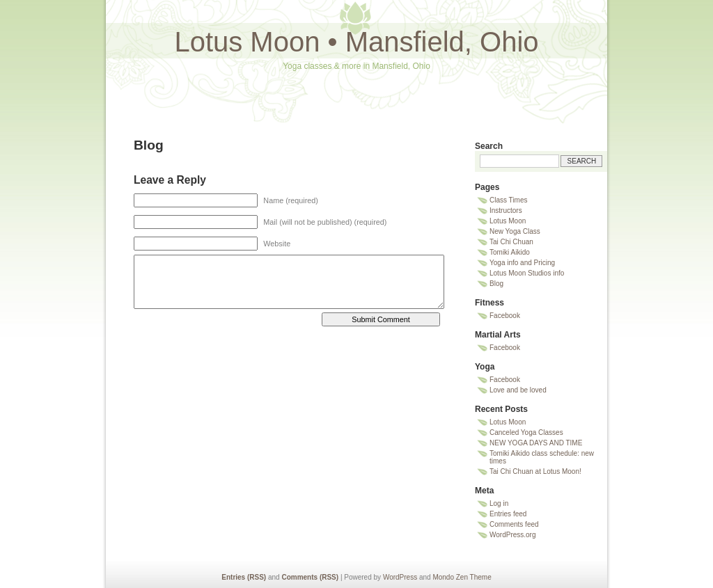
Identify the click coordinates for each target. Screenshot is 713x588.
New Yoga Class (515, 231)
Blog (496, 284)
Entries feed (508, 514)
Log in (499, 503)
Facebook (505, 316)
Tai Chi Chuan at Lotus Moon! (535, 471)
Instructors (506, 210)
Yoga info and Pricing (522, 263)
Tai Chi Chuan (511, 242)
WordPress (400, 577)
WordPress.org (513, 535)
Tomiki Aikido (510, 252)
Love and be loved (518, 390)
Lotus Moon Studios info (527, 273)
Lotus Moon (508, 221)
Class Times (508, 200)
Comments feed (514, 524)
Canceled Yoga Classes (526, 432)
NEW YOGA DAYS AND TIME (536, 443)
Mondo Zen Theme (462, 577)
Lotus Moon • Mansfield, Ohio (356, 42)
